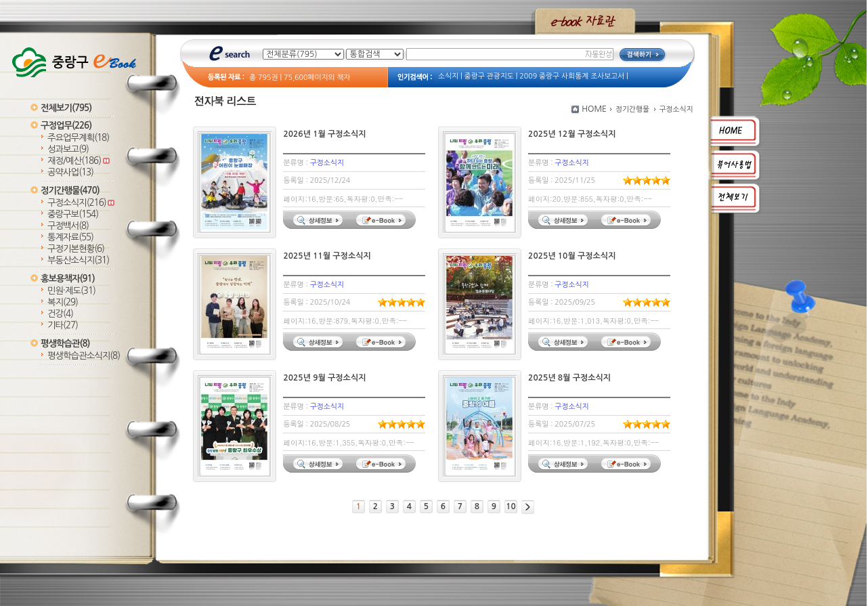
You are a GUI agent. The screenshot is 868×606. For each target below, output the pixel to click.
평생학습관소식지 (84, 356)
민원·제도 (71, 291)
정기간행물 (70, 191)
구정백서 (68, 226)
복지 (63, 302)
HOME (594, 109)
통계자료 (70, 237)
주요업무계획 (78, 138)
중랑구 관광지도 (489, 76)
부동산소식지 (78, 260)
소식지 (448, 76)
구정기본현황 (76, 249)
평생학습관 (65, 344)
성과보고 (68, 149)
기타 (63, 325)
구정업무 (66, 126)
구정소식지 (81, 203)
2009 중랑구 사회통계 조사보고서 (572, 76)
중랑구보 (73, 214)
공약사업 (70, 172)
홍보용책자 (68, 279)
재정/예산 (79, 161)
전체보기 (66, 108)
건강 (60, 314)
